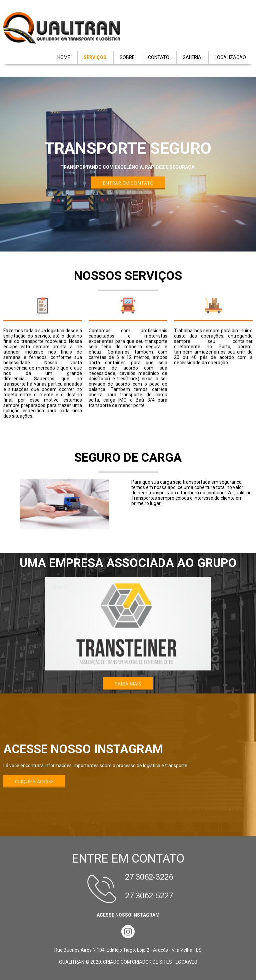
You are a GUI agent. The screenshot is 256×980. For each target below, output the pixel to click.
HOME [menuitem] (64, 57)
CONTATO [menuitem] (159, 57)
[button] (128, 183)
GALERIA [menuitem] (192, 57)
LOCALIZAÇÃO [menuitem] (230, 57)
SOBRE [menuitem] (127, 57)
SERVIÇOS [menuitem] (95, 57)
